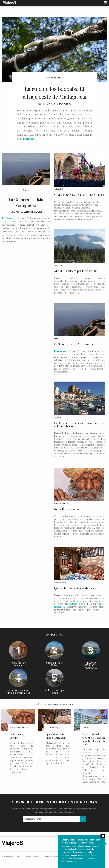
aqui (74, 861)
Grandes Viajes (60, 590)
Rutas (26, 198)
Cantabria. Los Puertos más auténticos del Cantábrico (78, 432)
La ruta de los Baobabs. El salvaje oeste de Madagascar (55, 95)
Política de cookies (33, 864)
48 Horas (58, 425)
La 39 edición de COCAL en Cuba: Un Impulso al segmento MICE (94, 747)
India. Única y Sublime (68, 517)
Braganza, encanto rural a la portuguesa (18, 699)
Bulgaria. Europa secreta (54, 699)
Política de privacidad (54, 864)
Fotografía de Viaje (55, 78)
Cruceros (58, 273)
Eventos (86, 735)
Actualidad (58, 197)
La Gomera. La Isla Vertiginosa (26, 210)
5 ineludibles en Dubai (54, 672)
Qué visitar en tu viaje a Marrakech (76, 596)
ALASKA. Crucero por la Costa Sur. (76, 279)
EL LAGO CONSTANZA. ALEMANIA (91, 673)
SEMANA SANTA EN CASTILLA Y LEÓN (79, 203)
